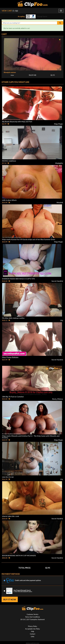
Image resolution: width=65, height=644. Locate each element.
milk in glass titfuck (9, 200)
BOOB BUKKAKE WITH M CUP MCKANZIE (19, 555)
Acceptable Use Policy (32, 629)
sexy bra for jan (8, 477)
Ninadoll (60, 202)
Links (33, 636)
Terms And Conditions (33, 617)
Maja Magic (58, 124)
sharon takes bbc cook (11, 516)
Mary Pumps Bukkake (10, 357)
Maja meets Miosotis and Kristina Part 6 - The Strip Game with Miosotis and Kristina (31, 437)
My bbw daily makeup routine (13, 318)
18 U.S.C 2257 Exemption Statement (32, 619)
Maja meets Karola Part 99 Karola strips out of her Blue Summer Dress (29, 239)
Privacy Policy (32, 626)
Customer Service (32, 614)
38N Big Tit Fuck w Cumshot (13, 397)
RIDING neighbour (9, 161)
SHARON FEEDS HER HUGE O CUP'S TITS (18, 279)
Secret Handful (57, 281)
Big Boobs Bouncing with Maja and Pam (17, 121)
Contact (33, 634)
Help (33, 631)
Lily (62, 320)
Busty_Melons (58, 399)
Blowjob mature (10, 72)
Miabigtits (59, 163)
